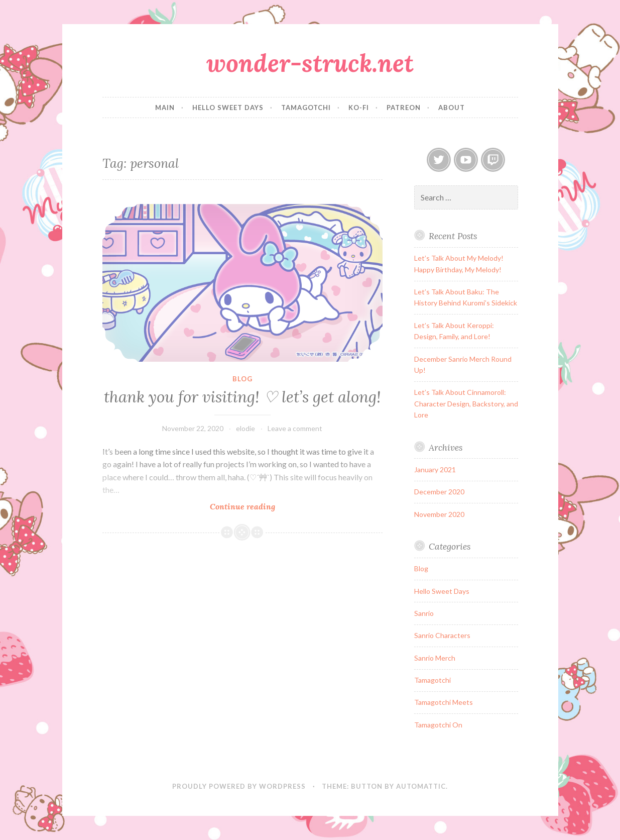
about (452, 108)
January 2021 (435, 469)
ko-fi (359, 108)
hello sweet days (228, 108)
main (165, 108)
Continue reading (258, 506)
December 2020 (439, 492)
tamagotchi (306, 108)
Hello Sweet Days (442, 591)
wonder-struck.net (310, 63)
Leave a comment (295, 428)
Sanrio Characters (442, 635)
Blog (242, 379)
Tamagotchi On (438, 725)
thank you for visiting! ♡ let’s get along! (242, 397)
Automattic (421, 786)
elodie (245, 428)
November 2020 (439, 514)
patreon (404, 108)
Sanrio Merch (435, 658)
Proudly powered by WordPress (239, 786)
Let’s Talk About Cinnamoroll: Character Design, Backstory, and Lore (466, 403)
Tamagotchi (432, 680)
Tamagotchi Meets (444, 702)
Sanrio (424, 613)
